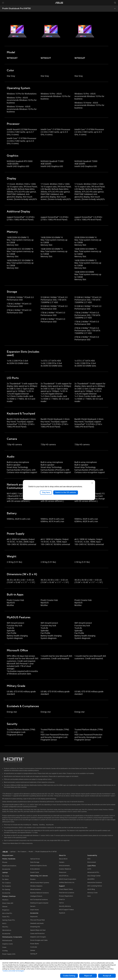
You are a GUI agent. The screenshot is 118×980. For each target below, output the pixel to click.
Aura (89, 896)
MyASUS (62, 913)
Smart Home (34, 910)
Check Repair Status (66, 889)
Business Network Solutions (39, 893)
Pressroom (63, 872)
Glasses (5, 907)
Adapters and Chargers (38, 937)
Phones (5, 862)
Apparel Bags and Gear (38, 930)
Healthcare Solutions (9, 866)
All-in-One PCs (7, 913)
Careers (62, 862)
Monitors (5, 900)
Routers (33, 879)
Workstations (7, 930)
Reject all (88, 976)
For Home (6, 876)
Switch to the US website (66, 492)
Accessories (6, 869)
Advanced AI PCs (93, 872)
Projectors (6, 910)
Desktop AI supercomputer (39, 903)
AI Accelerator (35, 869)
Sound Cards (35, 872)
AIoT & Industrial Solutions (39, 900)
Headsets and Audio (37, 923)
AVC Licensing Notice (95, 886)
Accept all (107, 976)
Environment (92, 862)
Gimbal (33, 950)
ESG (89, 859)
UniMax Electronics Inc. (67, 883)
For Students (7, 886)
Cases (4, 947)
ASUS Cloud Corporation (68, 879)
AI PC (89, 869)
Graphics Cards (8, 944)
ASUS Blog (91, 889)
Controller (34, 947)
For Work (5, 879)
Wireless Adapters (36, 886)
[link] (59, 3)
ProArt (31, 852)
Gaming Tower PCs (9, 920)
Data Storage (35, 862)
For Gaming (6, 890)
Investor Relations (65, 869)
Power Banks (35, 944)
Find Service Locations (67, 893)
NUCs (4, 923)
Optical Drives (35, 859)
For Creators (7, 883)
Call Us (61, 903)
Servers (33, 906)
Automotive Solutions (95, 883)
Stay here (46, 492)
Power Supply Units (9, 954)
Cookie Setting (69, 976)
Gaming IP (34, 954)
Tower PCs (6, 917)
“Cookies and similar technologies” (13, 971)
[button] (3, 3)
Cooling (5, 951)
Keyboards (34, 917)
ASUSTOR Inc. (64, 876)
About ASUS (63, 859)
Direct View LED (8, 903)
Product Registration (66, 896)
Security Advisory (65, 906)
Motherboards (7, 941)
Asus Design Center (94, 876)
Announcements (64, 866)
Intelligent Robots (36, 896)
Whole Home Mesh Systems (40, 883)
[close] (92, 483)
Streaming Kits (35, 927)
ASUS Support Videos (66, 910)
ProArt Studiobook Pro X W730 (16, 9)
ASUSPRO (91, 879)
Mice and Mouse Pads (38, 920)
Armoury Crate (92, 893)
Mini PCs (5, 927)
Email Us (62, 899)
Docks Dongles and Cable (39, 940)
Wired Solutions (36, 889)
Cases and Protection (37, 934)
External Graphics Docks (39, 866)
